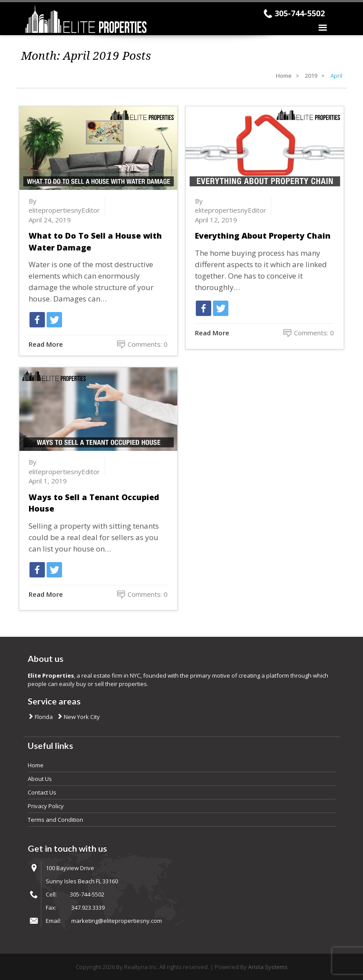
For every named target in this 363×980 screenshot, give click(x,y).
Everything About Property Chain (263, 236)
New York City (81, 717)
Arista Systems (268, 967)
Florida (43, 717)
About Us (40, 779)
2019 (311, 76)
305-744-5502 (300, 13)
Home (284, 76)
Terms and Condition (55, 820)
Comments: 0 (148, 344)
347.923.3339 (88, 907)
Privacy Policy (46, 806)
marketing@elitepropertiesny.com (117, 921)
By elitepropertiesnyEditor (64, 205)
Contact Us (42, 792)
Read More (46, 344)
